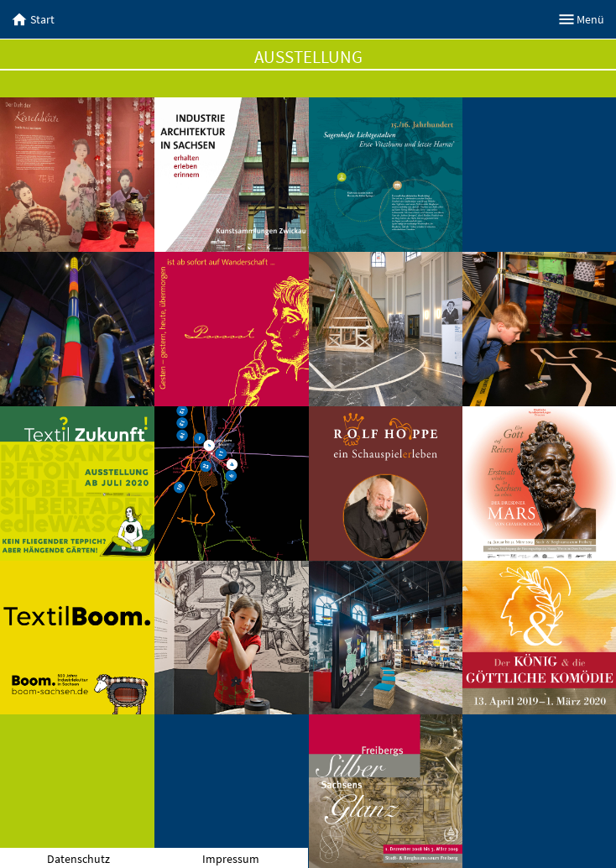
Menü (582, 19)
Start (33, 19)
